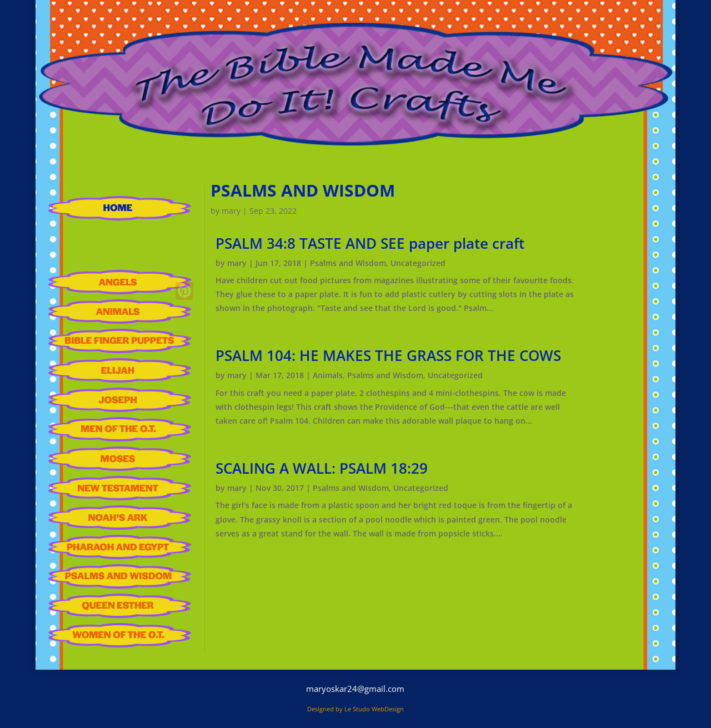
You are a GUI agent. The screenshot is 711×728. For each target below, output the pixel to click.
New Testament (120, 488)
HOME (120, 208)
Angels (120, 282)
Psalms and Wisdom (120, 576)
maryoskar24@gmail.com (355, 689)
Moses (120, 459)
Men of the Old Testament (120, 429)
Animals (120, 312)
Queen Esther (120, 606)
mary (231, 211)
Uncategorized (418, 263)
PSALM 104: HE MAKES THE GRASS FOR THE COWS (388, 355)
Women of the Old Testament (120, 635)
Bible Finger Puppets (120, 341)
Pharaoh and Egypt (120, 547)
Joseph (120, 400)
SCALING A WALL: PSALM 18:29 (322, 468)
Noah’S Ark (120, 518)
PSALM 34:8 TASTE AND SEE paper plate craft (370, 243)
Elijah (120, 370)
